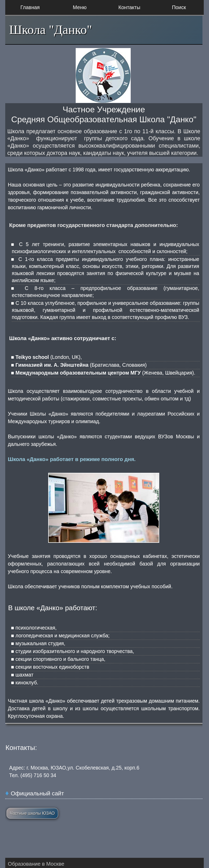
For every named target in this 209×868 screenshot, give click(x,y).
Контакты (129, 7)
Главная (30, 7)
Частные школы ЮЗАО (32, 813)
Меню (80, 7)
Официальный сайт (37, 793)
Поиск (179, 7)
